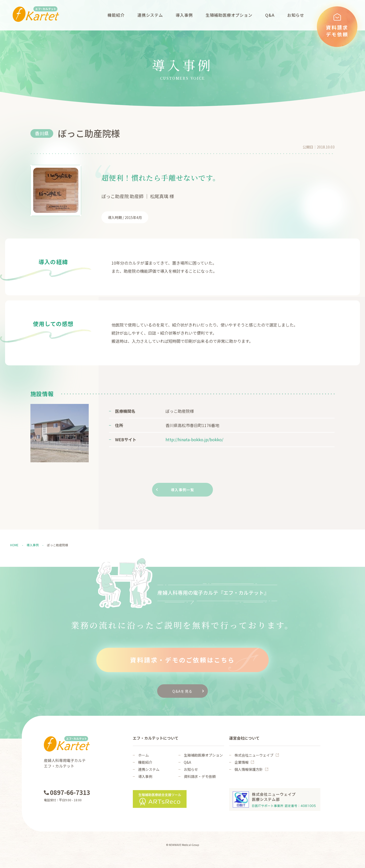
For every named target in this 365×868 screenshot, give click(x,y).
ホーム (143, 755)
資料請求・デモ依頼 (200, 776)
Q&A (270, 15)
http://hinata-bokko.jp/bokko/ (194, 439)
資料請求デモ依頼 (337, 31)
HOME (14, 545)
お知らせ (296, 15)
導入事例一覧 (182, 490)
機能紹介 (116, 15)
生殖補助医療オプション (229, 15)
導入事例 (184, 15)
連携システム (150, 15)
